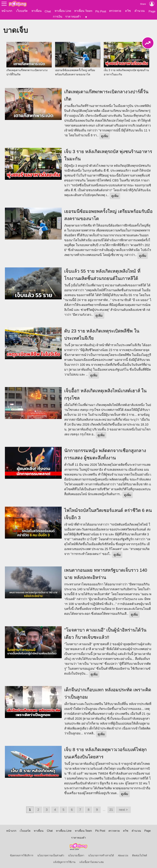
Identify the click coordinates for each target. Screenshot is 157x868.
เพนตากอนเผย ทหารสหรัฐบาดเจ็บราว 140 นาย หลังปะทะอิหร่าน (106, 573)
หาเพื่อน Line (63, 11)
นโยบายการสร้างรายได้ (101, 854)
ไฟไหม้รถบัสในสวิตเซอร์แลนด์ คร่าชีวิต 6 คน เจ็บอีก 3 (108, 513)
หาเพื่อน (37, 11)
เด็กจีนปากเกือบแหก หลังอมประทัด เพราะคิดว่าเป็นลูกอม (108, 692)
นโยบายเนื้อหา (76, 854)
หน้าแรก (7, 11)
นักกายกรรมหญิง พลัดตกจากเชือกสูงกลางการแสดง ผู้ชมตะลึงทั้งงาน (105, 453)
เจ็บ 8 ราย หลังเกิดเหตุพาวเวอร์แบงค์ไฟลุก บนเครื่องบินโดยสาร (105, 752)
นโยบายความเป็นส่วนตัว (51, 854)
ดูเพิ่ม (105, 135)
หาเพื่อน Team (83, 11)
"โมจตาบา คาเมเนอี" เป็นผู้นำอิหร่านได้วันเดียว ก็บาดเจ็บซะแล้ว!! (105, 632)
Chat (48, 11)
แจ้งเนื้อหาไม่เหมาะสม (92, 861)
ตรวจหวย (115, 11)
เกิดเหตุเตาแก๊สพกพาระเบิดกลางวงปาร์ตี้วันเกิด (106, 94)
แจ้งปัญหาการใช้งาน (64, 861)
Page (152, 11)
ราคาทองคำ (73, 17)
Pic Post (101, 11)
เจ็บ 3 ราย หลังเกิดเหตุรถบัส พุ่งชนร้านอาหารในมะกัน (108, 154)
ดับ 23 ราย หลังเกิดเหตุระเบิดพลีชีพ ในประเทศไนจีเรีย (102, 333)
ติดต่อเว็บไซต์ (140, 854)
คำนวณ (140, 11)
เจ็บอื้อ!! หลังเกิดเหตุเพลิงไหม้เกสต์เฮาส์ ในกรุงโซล (105, 393)
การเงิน (58, 17)
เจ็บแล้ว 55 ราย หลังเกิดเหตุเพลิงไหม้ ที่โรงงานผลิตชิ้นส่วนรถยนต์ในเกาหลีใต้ (102, 274)
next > (123, 808)
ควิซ (128, 11)
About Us (123, 854)
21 (111, 808)
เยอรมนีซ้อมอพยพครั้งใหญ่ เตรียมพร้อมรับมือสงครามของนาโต (108, 214)
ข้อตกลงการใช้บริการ (22, 854)
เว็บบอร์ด (22, 11)
